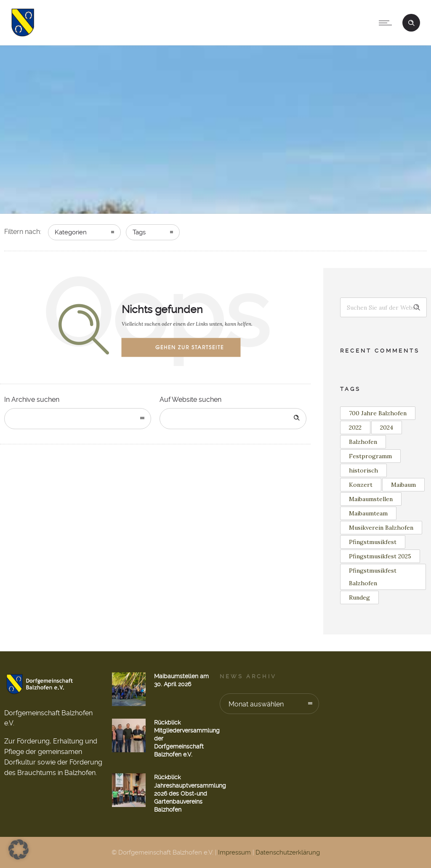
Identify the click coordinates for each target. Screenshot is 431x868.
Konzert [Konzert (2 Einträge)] (361, 485)
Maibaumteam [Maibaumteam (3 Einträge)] (368, 513)
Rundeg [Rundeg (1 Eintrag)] (359, 597)
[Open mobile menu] (387, 23)
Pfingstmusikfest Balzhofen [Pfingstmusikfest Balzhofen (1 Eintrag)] (373, 577)
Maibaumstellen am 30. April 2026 (181, 680)
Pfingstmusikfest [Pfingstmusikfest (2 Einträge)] (373, 542)
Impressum (234, 852)
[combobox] (78, 419)
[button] (19, 849)
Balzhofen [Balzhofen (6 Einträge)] (363, 442)
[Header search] (411, 22)
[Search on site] (233, 419)
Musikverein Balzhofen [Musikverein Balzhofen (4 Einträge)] (381, 528)
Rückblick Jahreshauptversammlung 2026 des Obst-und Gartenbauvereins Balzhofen (190, 793)
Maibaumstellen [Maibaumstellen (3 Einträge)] (371, 499)
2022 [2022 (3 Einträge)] (355, 427)
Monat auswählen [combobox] (256, 704)
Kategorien (71, 232)
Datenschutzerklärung (288, 852)
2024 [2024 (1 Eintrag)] (387, 427)
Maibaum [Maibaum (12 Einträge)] (403, 485)
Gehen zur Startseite (190, 347)
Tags (139, 232)
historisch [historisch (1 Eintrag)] (363, 470)
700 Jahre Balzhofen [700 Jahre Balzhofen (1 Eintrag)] (378, 413)
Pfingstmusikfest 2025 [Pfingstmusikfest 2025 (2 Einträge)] (380, 556)
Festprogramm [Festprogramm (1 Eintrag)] (370, 456)
